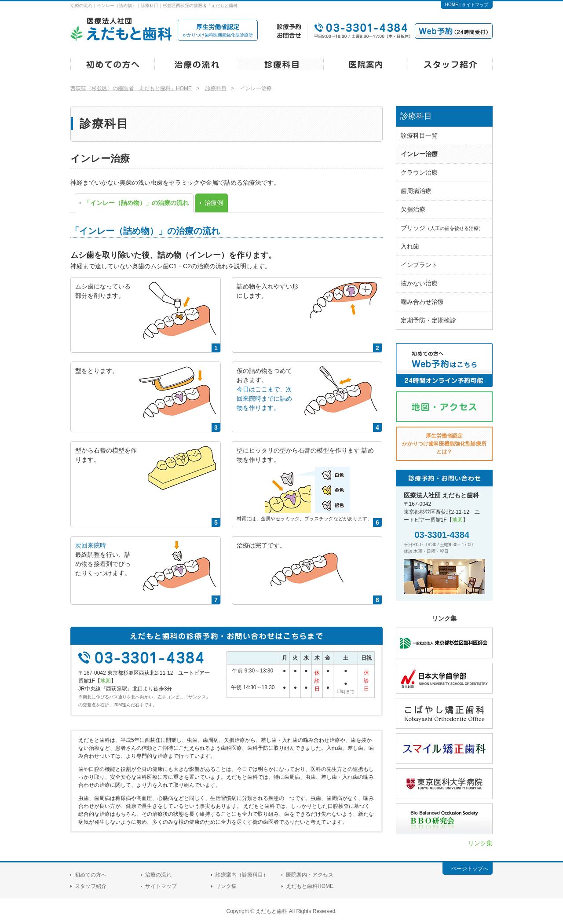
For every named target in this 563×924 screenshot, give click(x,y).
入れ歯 (410, 246)
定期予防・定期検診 (428, 320)
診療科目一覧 (419, 135)
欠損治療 (413, 209)
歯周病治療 (416, 191)
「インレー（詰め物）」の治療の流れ (136, 203)
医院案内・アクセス (310, 875)
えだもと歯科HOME (310, 886)
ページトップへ (470, 869)
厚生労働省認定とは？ (444, 444)
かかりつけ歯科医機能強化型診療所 (218, 30)
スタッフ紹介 (91, 886)
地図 (106, 681)
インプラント (419, 265)
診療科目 (216, 88)
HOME (452, 5)
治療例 (214, 203)
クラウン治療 (419, 172)
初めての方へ (91, 875)
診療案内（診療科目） (242, 875)
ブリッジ (442, 228)
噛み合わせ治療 (422, 302)
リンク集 (480, 843)
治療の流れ (158, 875)
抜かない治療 (419, 283)
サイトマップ (475, 5)
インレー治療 (419, 154)
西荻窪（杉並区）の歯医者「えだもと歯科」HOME (131, 88)
